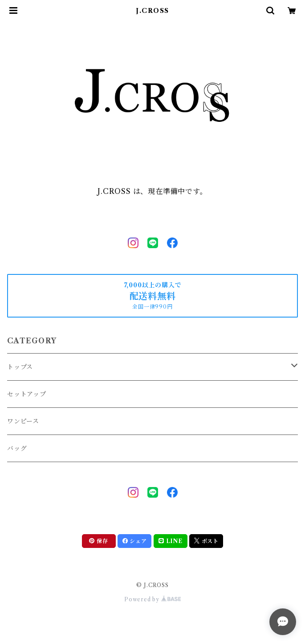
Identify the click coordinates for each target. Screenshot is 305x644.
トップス (20, 367)
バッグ (17, 448)
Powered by (152, 599)
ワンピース (23, 421)
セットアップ (27, 394)
